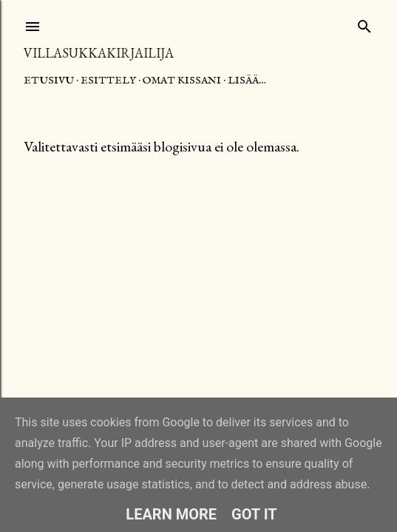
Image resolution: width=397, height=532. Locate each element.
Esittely (108, 81)
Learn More (171, 514)
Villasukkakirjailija (99, 53)
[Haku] (364, 23)
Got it (254, 514)
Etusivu (49, 81)
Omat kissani (182, 81)
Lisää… (247, 81)
